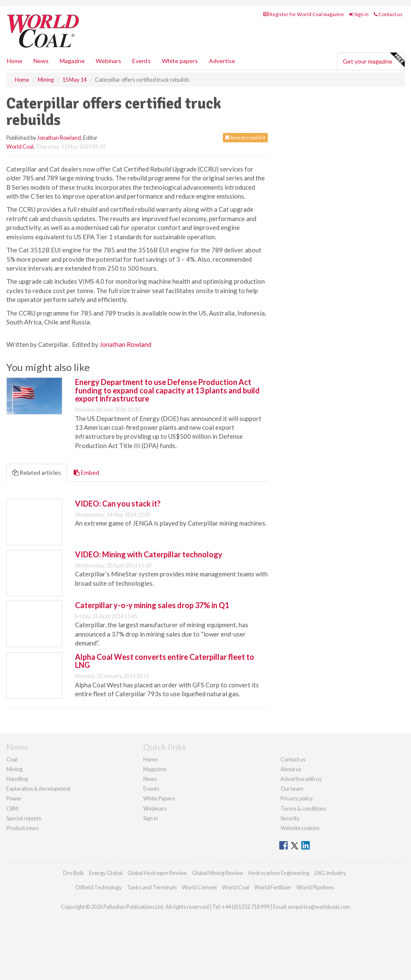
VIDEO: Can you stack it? (118, 504)
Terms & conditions (303, 808)
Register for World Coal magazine (304, 14)
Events (142, 61)
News (150, 779)
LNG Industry (330, 873)
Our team (292, 789)
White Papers (159, 798)
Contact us (388, 14)
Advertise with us (301, 779)
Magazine (72, 61)
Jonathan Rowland (59, 138)
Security (290, 818)
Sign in (359, 14)
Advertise (222, 61)
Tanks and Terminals (152, 887)
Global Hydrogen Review (157, 873)
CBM (12, 808)
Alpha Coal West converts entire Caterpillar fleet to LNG (165, 661)
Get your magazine (374, 60)
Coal (12, 759)
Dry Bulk (74, 873)
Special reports (24, 818)
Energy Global (106, 873)
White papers (180, 61)
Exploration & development (38, 789)
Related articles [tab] (37, 472)
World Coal (20, 147)
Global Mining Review (218, 873)
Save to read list (245, 137)
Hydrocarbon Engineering (279, 873)
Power (14, 798)
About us (291, 769)
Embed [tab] (86, 472)
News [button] (41, 61)
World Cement (199, 887)
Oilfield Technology (99, 887)
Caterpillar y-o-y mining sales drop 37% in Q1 (152, 605)
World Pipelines (315, 887)
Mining (14, 769)
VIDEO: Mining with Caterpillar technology (149, 554)
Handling (17, 779)
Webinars (108, 61)
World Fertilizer (273, 887)
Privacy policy (297, 798)
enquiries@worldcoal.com (319, 907)
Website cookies (300, 828)
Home (15, 61)
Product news (22, 828)
